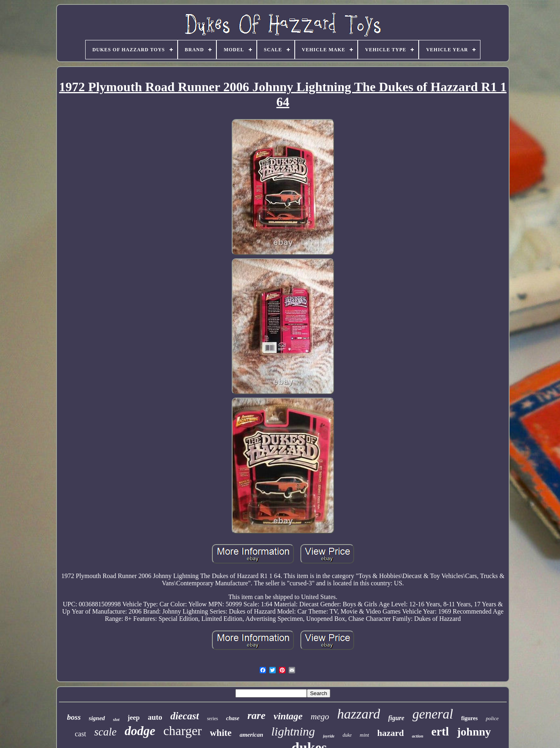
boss (74, 717)
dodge (140, 731)
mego (320, 717)
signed (97, 718)
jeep (134, 718)
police (492, 718)
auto (155, 717)
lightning (293, 731)
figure (396, 718)
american (251, 735)
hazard (390, 733)
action (417, 736)
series (213, 719)
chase (233, 718)
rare (257, 716)
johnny (474, 732)
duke (347, 735)
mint (364, 735)
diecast (185, 716)
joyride (329, 736)
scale (105, 732)
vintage (288, 716)
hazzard (359, 714)
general (433, 714)
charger (182, 731)
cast (80, 734)
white (221, 733)
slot (116, 719)
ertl (440, 731)
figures (469, 718)
